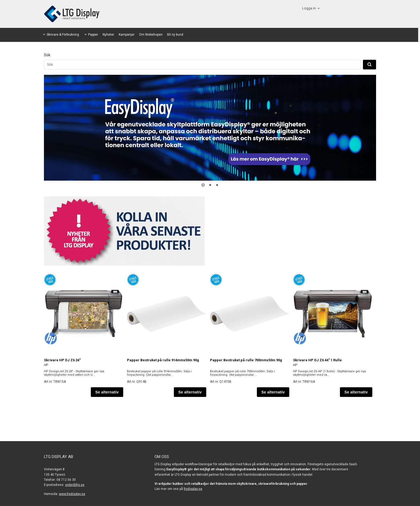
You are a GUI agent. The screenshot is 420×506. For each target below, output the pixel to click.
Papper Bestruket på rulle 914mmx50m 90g (163, 360)
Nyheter (108, 35)
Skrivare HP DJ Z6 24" (62, 360)
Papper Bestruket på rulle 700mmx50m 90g (246, 360)
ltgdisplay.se (193, 489)
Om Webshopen (151, 35)
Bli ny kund (175, 35)
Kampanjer (127, 35)
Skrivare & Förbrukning (63, 35)
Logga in (309, 8)
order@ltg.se (75, 485)
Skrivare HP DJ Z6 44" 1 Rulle (317, 360)
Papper (93, 35)
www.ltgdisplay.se (72, 494)
